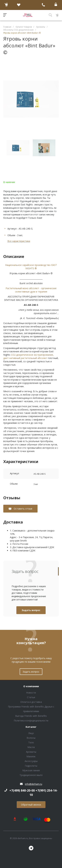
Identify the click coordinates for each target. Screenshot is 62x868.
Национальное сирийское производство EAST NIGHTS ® (31, 267)
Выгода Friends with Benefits (31, 716)
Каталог (31, 727)
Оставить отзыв (23, 509)
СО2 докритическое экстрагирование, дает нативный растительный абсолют (29, 356)
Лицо (31, 733)
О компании (31, 686)
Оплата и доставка (31, 702)
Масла (31, 747)
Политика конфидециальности (31, 721)
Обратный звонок (31, 805)
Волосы (31, 738)
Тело (31, 742)
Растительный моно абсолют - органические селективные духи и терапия (31, 290)
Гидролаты (31, 766)
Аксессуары (31, 761)
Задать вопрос (31, 610)
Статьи (31, 697)
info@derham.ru (34, 784)
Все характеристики (19, 241)
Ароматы (31, 752)
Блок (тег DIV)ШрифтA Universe (28, 15)
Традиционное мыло (31, 775)
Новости (31, 693)
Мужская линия (31, 770)
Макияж (31, 756)
